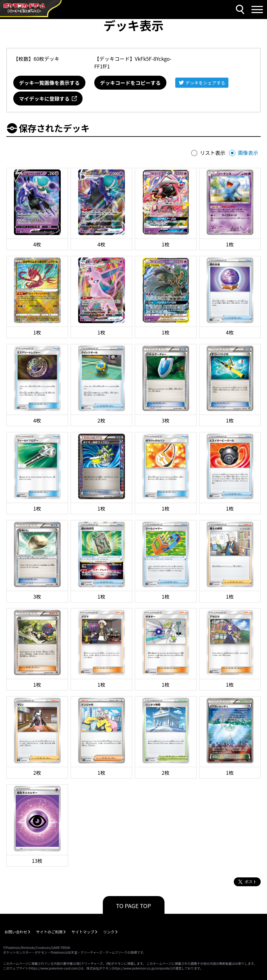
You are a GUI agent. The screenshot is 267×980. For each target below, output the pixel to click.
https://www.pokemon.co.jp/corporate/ (142, 968)
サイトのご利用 (49, 932)
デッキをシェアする (205, 83)
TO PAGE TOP (134, 906)
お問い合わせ (16, 932)
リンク (109, 932)
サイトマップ (83, 932)
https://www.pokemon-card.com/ (54, 968)
